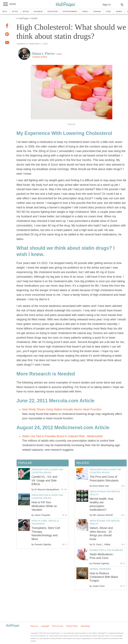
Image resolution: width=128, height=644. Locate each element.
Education (53, 11)
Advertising (85, 626)
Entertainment (70, 11)
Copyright (45, 626)
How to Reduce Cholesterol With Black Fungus (104, 577)
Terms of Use (57, 626)
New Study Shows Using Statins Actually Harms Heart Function (62, 409)
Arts (5, 11)
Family (85, 11)
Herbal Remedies (100, 569)
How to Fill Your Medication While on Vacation (44, 506)
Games (119, 11)
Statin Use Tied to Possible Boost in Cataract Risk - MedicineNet (62, 436)
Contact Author (40, 57)
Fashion (97, 11)
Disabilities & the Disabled (106, 550)
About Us (34, 626)
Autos (15, 11)
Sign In (107, 5)
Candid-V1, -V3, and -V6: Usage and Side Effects (45, 480)
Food (108, 11)
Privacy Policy (72, 626)
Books (26, 11)
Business (38, 11)
